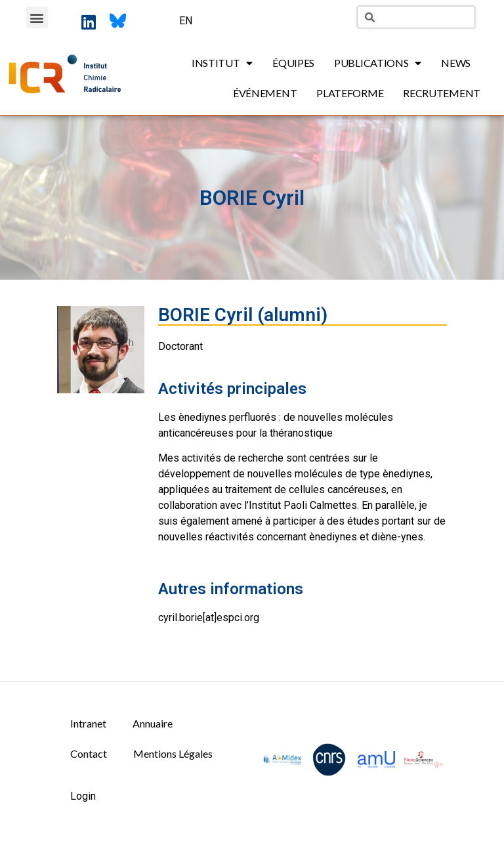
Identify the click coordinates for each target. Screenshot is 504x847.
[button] (37, 17)
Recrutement (442, 93)
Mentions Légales (173, 753)
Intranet (88, 723)
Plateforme (350, 93)
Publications (378, 63)
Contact (89, 753)
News (456, 63)
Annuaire (153, 723)
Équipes (293, 63)
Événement (265, 93)
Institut (222, 63)
